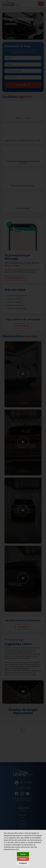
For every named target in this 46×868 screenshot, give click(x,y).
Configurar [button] (23, 863)
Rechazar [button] (23, 859)
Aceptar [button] (23, 854)
